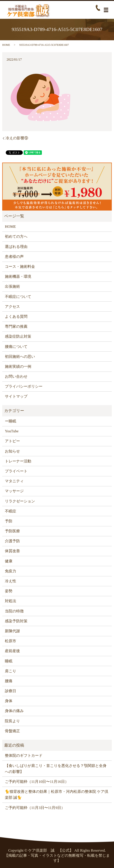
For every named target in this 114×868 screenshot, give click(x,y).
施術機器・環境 (18, 277)
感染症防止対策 (18, 336)
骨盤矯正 (12, 731)
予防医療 (12, 531)
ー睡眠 (11, 421)
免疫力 (11, 571)
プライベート (16, 471)
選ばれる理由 (16, 247)
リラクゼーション (20, 501)
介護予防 (12, 541)
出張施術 (12, 286)
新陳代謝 (12, 631)
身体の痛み (14, 711)
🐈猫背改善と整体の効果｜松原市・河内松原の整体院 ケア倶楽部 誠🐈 (57, 795)
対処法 (11, 601)
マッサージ (14, 491)
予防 (9, 521)
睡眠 (9, 661)
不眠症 (11, 511)
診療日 (11, 691)
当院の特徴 (14, 611)
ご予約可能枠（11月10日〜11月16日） (37, 782)
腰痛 (9, 681)
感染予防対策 (16, 621)
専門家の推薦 (16, 327)
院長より (12, 721)
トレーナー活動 (18, 461)
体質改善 (12, 551)
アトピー (12, 441)
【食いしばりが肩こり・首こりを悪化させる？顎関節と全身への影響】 (56, 769)
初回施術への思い (20, 357)
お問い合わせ (16, 377)
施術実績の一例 (18, 367)
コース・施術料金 (20, 267)
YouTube (12, 431)
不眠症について (18, 297)
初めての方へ (16, 237)
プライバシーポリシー (24, 386)
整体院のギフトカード (24, 756)
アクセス (12, 307)
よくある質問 (16, 317)
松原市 (11, 641)
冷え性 (11, 581)
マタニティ (14, 481)
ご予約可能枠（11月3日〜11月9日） (35, 808)
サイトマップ (16, 396)
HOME (6, 45)
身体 (9, 701)
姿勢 (9, 591)
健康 (9, 561)
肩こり (11, 671)
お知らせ (12, 451)
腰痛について (16, 347)
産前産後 (12, 651)
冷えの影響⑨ (17, 138)
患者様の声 (14, 257)
